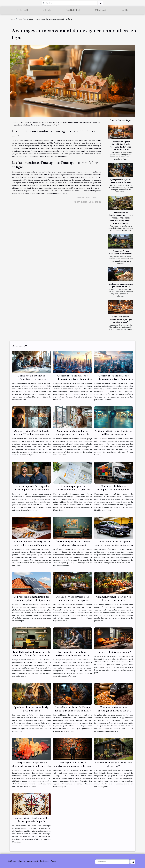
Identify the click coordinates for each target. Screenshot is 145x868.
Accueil (12, 19)
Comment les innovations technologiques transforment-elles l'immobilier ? (73, 379)
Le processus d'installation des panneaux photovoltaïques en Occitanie (31, 600)
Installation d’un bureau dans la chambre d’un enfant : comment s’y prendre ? (31, 655)
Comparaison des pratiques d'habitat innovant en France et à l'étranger (32, 766)
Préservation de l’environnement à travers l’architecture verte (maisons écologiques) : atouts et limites (121, 218)
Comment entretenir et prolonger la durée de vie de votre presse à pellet (114, 711)
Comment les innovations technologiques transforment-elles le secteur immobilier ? (114, 379)
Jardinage (101, 10)
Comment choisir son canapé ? (114, 652)
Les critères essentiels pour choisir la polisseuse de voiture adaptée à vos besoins (114, 545)
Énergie (47, 10)
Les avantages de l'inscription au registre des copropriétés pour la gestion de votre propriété (32, 545)
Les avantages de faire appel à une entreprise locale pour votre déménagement (32, 490)
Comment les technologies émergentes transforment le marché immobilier (72, 434)
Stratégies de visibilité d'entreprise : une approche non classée (73, 766)
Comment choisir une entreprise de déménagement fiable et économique (114, 490)
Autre (125, 10)
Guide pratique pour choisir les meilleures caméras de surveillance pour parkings (114, 434)
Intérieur (22, 10)
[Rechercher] (70, 3)
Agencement (73, 10)
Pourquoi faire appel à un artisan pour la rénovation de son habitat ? (73, 655)
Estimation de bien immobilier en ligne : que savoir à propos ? (121, 319)
